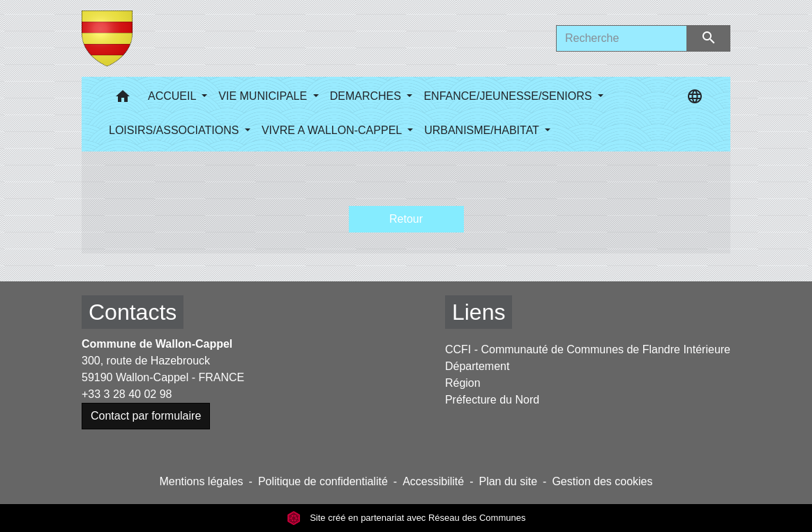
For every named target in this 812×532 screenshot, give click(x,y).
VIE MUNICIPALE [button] (264, 96)
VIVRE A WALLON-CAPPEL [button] (333, 130)
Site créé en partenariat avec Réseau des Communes (406, 518)
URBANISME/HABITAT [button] (483, 130)
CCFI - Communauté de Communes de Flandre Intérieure (588, 349)
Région (463, 383)
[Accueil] (107, 38)
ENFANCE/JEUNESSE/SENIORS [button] (509, 96)
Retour (406, 219)
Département (478, 366)
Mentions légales (201, 481)
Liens (479, 312)
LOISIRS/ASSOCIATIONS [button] (175, 130)
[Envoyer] (709, 38)
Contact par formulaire (146, 416)
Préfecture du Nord (492, 400)
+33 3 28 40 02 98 (127, 394)
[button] (123, 99)
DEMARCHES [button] (367, 96)
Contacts (133, 312)
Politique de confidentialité (323, 481)
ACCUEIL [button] (173, 96)
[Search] (622, 38)
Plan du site (508, 481)
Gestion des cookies (602, 481)
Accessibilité (433, 481)
